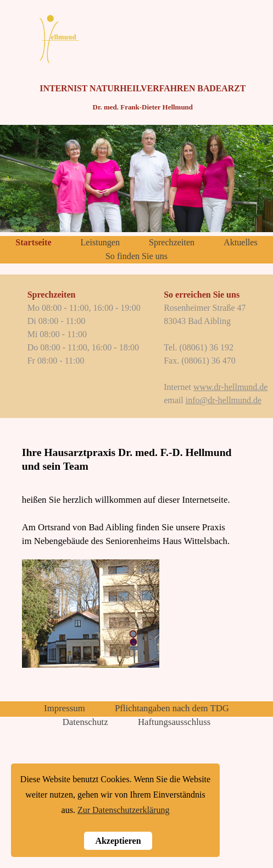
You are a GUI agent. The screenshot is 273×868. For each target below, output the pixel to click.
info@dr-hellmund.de (224, 400)
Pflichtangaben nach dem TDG (172, 708)
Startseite (33, 242)
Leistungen (100, 242)
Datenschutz (85, 722)
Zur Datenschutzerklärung (123, 810)
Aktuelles (241, 242)
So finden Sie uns (136, 256)
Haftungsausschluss (174, 722)
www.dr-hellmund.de (231, 387)
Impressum (65, 708)
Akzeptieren (118, 841)
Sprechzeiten (172, 242)
